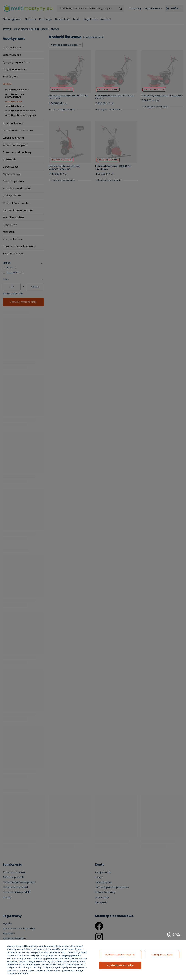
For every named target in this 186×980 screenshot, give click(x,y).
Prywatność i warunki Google (21, 961)
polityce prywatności (71, 955)
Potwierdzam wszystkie (120, 965)
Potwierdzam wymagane (120, 955)
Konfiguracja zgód (162, 955)
